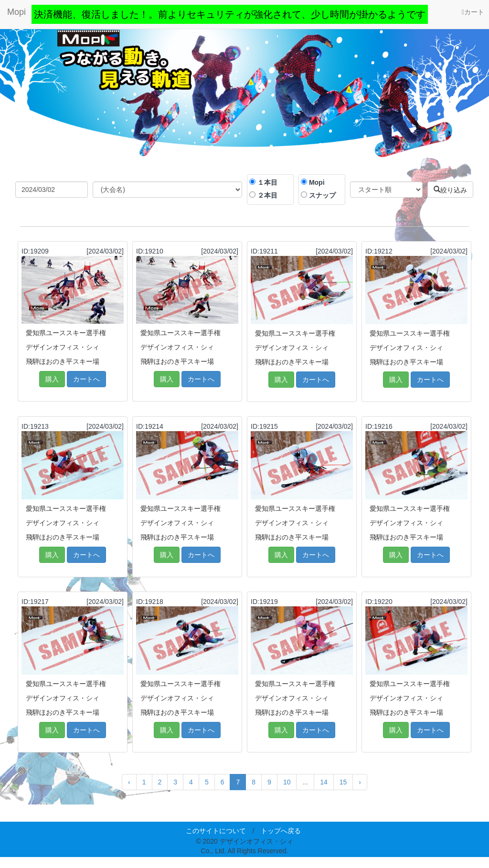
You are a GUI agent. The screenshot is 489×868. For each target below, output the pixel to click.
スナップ (322, 195)
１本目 (267, 182)
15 (343, 782)
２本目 (267, 195)
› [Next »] (360, 782)
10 (287, 782)
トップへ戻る (281, 831)
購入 (52, 379)
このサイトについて (216, 831)
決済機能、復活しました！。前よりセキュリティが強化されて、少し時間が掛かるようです (230, 14)
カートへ (86, 379)
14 (324, 782)
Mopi (16, 12)
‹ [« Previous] (129, 782)
